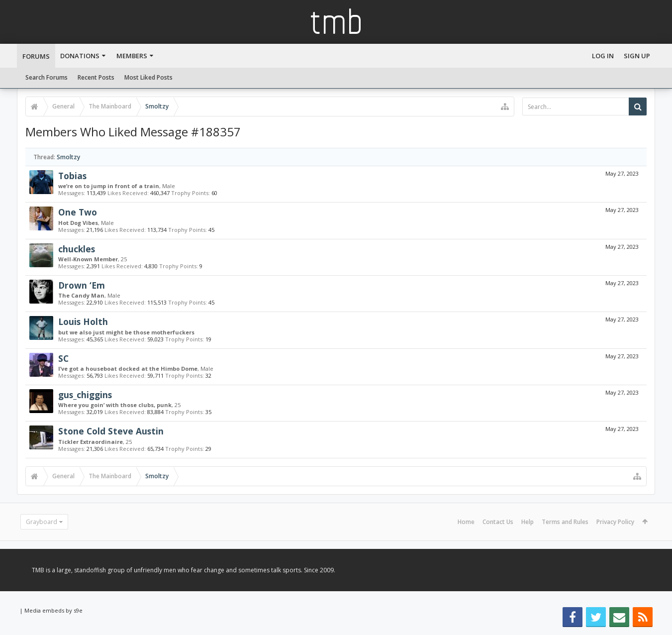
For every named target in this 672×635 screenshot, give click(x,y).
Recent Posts (96, 77)
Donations (80, 56)
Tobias (72, 176)
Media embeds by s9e (53, 610)
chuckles (77, 249)
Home (466, 522)
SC (63, 358)
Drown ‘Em (82, 285)
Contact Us (498, 522)
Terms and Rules (565, 522)
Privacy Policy (615, 522)
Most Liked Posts (148, 77)
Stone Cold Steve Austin (111, 431)
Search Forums (47, 77)
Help (528, 522)
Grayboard (42, 522)
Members (132, 56)
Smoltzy (68, 157)
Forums (36, 56)
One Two (78, 212)
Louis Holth (83, 321)
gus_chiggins (85, 395)
